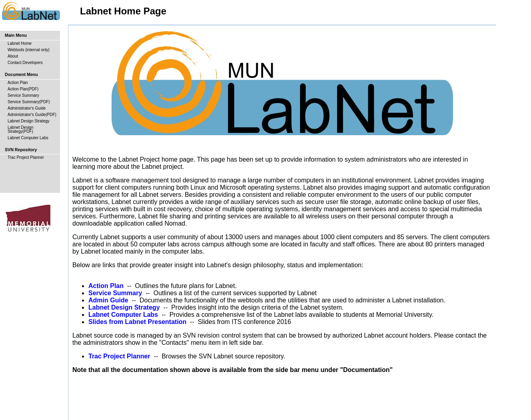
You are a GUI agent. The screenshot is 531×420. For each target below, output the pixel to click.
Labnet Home (20, 43)
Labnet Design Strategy (29, 121)
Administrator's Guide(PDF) (32, 115)
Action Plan (18, 83)
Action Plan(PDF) (23, 89)
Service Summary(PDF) (29, 102)
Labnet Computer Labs (28, 138)
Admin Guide (108, 300)
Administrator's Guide (27, 108)
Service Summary (23, 95)
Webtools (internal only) (29, 50)
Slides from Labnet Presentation (137, 322)
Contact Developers (25, 63)
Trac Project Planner (26, 157)
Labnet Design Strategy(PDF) (21, 129)
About (13, 56)
